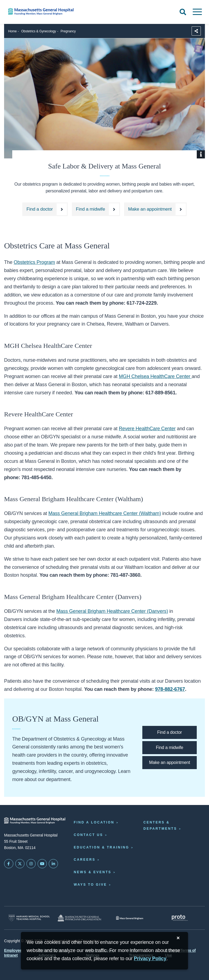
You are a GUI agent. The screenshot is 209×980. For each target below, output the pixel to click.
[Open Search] (183, 12)
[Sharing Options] (196, 31)
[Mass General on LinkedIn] (53, 864)
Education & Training (102, 847)
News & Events (93, 872)
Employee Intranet (13, 953)
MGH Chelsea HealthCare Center (155, 376)
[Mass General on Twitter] (20, 864)
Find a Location (94, 822)
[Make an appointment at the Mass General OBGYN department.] (155, 209)
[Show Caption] (201, 154)
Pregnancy (68, 31)
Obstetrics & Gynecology (39, 31)
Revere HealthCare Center (147, 429)
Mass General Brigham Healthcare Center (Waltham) (105, 513)
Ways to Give (90, 885)
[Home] (44, 12)
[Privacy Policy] (150, 959)
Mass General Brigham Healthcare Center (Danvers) (112, 611)
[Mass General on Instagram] (31, 864)
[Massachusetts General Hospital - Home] (35, 821)
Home (12, 31)
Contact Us (88, 835)
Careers (85, 860)
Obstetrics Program (34, 262)
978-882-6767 (170, 689)
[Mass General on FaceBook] (9, 864)
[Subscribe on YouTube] (42, 864)
